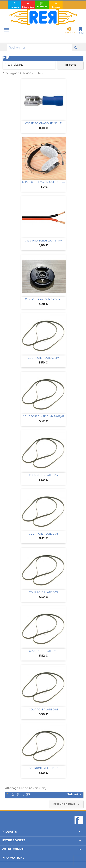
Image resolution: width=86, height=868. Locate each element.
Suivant (75, 795)
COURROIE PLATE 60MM (44, 358)
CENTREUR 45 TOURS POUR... (44, 299)
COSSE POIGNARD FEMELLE (43, 123)
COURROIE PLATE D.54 (43, 475)
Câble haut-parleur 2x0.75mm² (43, 241)
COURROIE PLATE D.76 (44, 651)
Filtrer (70, 65)
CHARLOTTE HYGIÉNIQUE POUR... (43, 182)
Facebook (79, 826)
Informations (13, 858)
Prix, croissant (29, 65)
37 (28, 795)
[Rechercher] (40, 48)
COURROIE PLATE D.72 (44, 592)
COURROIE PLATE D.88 (43, 768)
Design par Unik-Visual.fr (18, 863)
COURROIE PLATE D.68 (43, 534)
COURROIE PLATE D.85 (44, 710)
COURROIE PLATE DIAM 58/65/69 (44, 416)
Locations (42, 5)
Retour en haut (66, 804)
